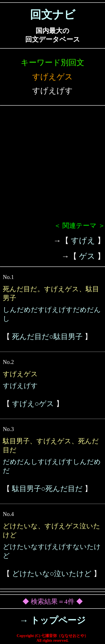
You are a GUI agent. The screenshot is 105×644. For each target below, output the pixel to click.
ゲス (87, 256)
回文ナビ (53, 15)
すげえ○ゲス (33, 404)
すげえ (83, 241)
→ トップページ (53, 620)
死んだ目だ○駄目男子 (47, 337)
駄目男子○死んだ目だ (47, 489)
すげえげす (20, 386)
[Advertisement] (53, 166)
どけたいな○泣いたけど (52, 574)
